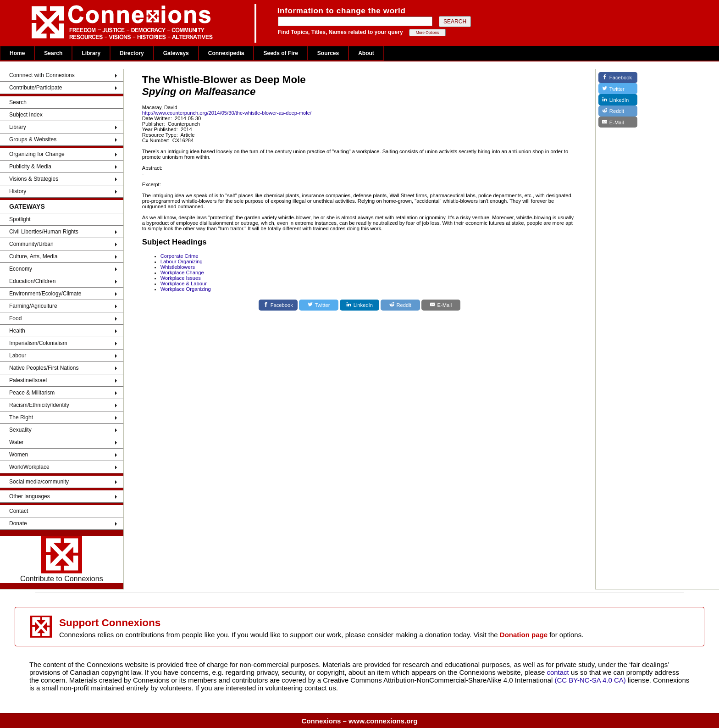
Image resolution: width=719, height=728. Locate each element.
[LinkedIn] (359, 305)
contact (559, 672)
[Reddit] (400, 305)
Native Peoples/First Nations (44, 368)
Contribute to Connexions (62, 559)
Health (17, 331)
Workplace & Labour (184, 283)
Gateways (176, 53)
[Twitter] (319, 305)
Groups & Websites (33, 139)
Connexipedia (226, 53)
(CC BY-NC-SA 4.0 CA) (590, 680)
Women (19, 455)
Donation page (524, 635)
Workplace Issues (181, 278)
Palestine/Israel (28, 380)
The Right (21, 417)
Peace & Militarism (32, 393)
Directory (132, 53)
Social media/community (39, 482)
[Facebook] (278, 305)
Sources (328, 53)
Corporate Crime (180, 256)
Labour (18, 356)
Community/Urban (31, 244)
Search (53, 53)
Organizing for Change (37, 154)
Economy (21, 269)
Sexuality (20, 430)
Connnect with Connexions (42, 75)
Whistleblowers (178, 267)
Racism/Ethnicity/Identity (39, 405)
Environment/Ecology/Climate (45, 294)
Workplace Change (182, 272)
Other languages (30, 496)
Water (17, 442)
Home (17, 53)
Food (15, 318)
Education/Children (32, 281)
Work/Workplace (29, 467)
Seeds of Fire (280, 53)
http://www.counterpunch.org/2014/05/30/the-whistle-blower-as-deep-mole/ (227, 113)
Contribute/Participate (36, 88)
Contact (19, 511)
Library (91, 53)
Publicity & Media (30, 167)
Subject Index (26, 115)
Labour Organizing (182, 261)
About (366, 53)
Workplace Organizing (186, 289)
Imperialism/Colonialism (38, 343)
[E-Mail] (441, 305)
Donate (18, 523)
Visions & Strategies (34, 179)
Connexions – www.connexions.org (360, 721)
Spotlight (20, 219)
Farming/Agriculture (33, 306)
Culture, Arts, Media (33, 256)
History (18, 191)
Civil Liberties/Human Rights (44, 232)
